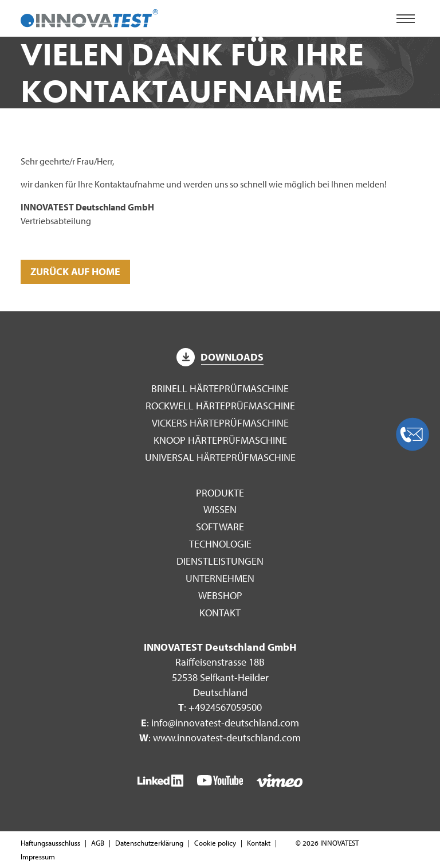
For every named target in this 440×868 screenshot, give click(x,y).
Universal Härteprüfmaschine (220, 457)
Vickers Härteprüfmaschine (220, 423)
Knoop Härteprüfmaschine (220, 440)
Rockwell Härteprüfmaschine (220, 406)
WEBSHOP (220, 595)
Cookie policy (215, 843)
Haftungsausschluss (50, 843)
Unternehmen (220, 578)
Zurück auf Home (75, 271)
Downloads (220, 357)
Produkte (220, 493)
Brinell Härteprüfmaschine (220, 388)
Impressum (38, 857)
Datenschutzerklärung (149, 843)
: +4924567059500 (220, 707)
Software (220, 527)
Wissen (220, 509)
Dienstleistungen (220, 561)
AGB (98, 843)
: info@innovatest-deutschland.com (220, 723)
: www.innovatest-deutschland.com (220, 738)
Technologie (220, 544)
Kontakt (220, 613)
